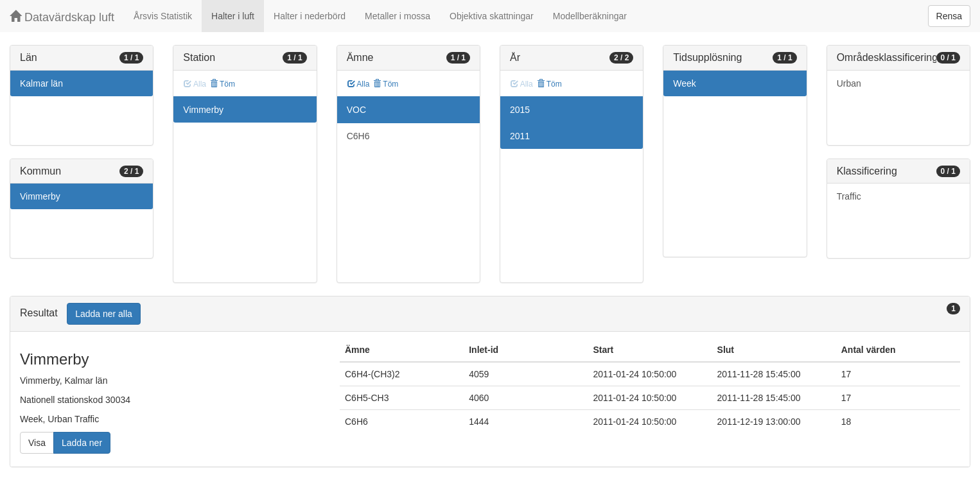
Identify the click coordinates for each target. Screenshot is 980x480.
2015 (520, 110)
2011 (520, 136)
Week (685, 83)
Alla (359, 84)
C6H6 (358, 136)
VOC (356, 110)
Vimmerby (40, 196)
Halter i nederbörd (310, 16)
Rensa (949, 16)
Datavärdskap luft (62, 17)
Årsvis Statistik (163, 16)
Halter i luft (233, 16)
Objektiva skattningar (492, 16)
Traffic (849, 196)
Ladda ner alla (104, 314)
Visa (37, 443)
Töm (223, 84)
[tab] (490, 314)
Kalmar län (41, 83)
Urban (849, 83)
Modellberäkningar (590, 16)
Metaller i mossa (398, 16)
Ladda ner (82, 443)
